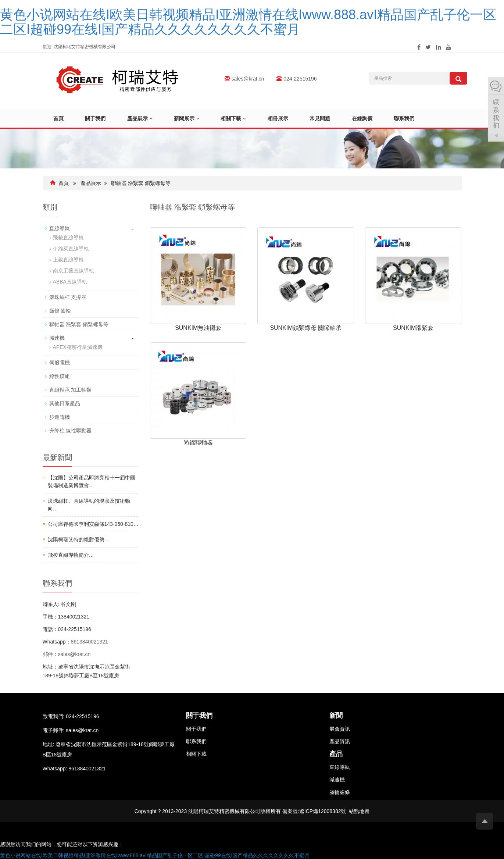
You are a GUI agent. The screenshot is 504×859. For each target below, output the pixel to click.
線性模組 (60, 377)
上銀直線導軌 (68, 260)
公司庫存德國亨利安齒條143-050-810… (93, 524)
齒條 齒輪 (60, 311)
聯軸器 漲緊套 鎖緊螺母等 (141, 183)
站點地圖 (359, 811)
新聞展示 (188, 119)
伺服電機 (60, 363)
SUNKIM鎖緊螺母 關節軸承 (306, 328)
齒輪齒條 (340, 792)
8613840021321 (90, 642)
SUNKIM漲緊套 (413, 328)
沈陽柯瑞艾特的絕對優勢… (79, 540)
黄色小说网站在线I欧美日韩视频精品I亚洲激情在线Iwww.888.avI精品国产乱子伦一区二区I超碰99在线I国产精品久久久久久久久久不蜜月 (248, 22)
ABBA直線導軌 (70, 282)
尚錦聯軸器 (198, 443)
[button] (152, 119)
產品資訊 (340, 742)
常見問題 (324, 119)
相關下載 (236, 119)
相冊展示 (281, 119)
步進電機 (60, 417)
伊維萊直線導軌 (71, 249)
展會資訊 (340, 729)
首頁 (59, 119)
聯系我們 (409, 119)
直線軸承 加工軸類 (71, 390)
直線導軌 (60, 229)
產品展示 (141, 119)
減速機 (57, 338)
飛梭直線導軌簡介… (71, 555)
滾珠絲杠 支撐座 (68, 297)
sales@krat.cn (248, 79)
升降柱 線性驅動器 (71, 431)
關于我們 (96, 119)
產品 (336, 754)
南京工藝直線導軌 (74, 271)
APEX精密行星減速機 (78, 347)
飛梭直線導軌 (68, 238)
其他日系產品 (65, 404)
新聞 (336, 716)
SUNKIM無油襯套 (198, 328)
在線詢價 (366, 119)
